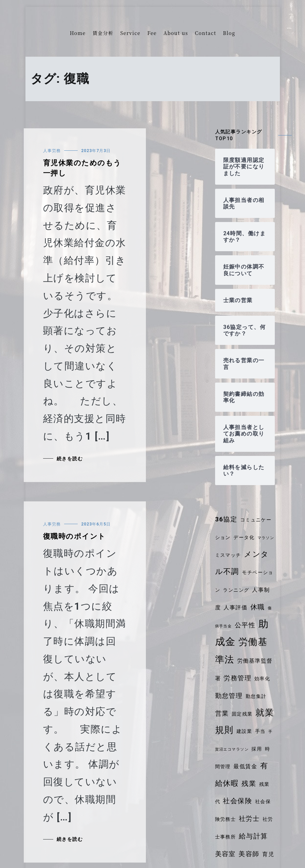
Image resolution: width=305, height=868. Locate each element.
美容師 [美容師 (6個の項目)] (249, 854)
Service (130, 33)
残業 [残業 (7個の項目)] (249, 783)
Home (78, 33)
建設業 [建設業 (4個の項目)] (244, 731)
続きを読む (70, 459)
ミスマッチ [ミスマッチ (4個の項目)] (228, 555)
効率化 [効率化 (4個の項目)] (262, 679)
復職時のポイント (74, 536)
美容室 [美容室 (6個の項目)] (225, 854)
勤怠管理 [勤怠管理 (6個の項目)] (229, 696)
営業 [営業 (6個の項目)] (222, 714)
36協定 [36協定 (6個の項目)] (226, 519)
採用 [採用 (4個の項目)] (257, 749)
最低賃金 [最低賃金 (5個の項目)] (245, 766)
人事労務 (52, 151)
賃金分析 (103, 33)
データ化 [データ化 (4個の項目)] (244, 537)
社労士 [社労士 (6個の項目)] (249, 819)
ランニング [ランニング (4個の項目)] (236, 590)
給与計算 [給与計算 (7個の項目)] (253, 836)
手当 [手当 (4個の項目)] (260, 731)
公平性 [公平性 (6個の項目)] (245, 625)
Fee (152, 33)
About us (176, 33)
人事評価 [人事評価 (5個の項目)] (235, 607)
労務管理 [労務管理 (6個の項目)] (237, 678)
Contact (205, 33)
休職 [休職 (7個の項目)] (258, 607)
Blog (229, 33)
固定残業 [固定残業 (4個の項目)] (242, 714)
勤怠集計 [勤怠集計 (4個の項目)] (256, 696)
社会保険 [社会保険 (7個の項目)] (237, 801)
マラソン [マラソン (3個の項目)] (266, 538)
